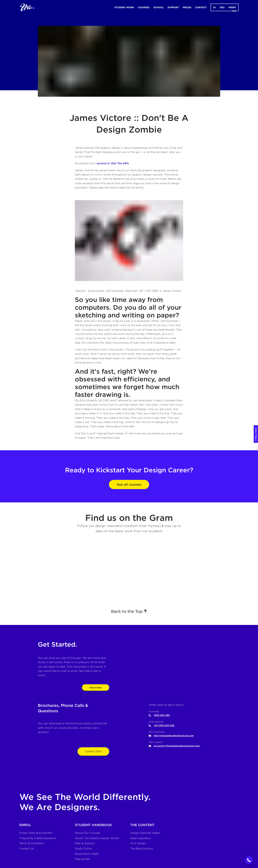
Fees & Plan (82, 859)
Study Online (83, 849)
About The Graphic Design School (97, 838)
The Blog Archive (142, 849)
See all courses (129, 484)
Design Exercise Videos (145, 833)
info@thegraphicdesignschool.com (171, 736)
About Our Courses (87, 833)
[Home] (25, 7)
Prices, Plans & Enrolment (36, 833)
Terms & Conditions (32, 843)
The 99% (123, 163)
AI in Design (138, 843)
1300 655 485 (159, 715)
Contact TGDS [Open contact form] (93, 751)
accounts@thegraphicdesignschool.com (174, 746)
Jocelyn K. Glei (106, 163)
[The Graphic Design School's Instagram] (129, 572)
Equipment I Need (87, 854)
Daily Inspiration (141, 838)
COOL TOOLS (256, 434)
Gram (161, 518)
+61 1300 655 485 (162, 725)
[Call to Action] (249, 860)
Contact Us (27, 849)
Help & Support (85, 843)
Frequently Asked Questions (38, 838)
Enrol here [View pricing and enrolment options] (96, 688)
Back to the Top (129, 611)
